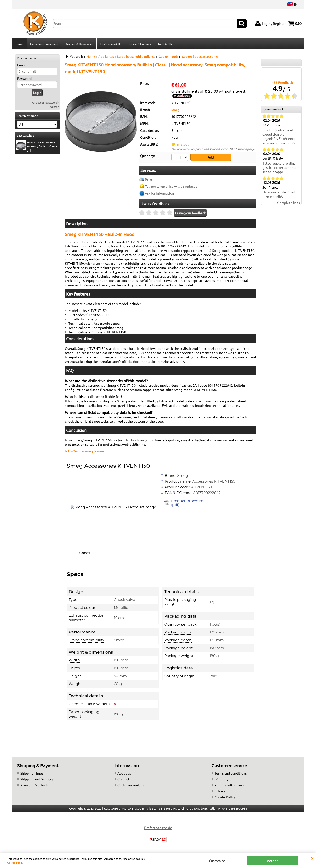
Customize (217, 861)
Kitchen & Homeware (79, 44)
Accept (272, 861)
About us (124, 773)
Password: (25, 78)
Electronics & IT (110, 44)
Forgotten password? (45, 102)
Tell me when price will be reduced (171, 186)
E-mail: (22, 65)
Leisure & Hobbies (139, 44)
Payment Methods (34, 785)
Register (53, 107)
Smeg (175, 110)
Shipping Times (32, 773)
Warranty (222, 779)
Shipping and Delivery (37, 779)
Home (19, 44)
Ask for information (159, 193)
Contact (124, 779)
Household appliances (44, 44)
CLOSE (312, 858)
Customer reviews (131, 785)
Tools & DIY (165, 44)
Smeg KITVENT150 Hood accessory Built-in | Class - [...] (36, 146)
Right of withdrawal (230, 785)
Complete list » (289, 203)
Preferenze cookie (158, 828)
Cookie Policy (15, 863)
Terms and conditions (231, 773)
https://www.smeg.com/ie (84, 451)
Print (149, 179)
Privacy (220, 791)
